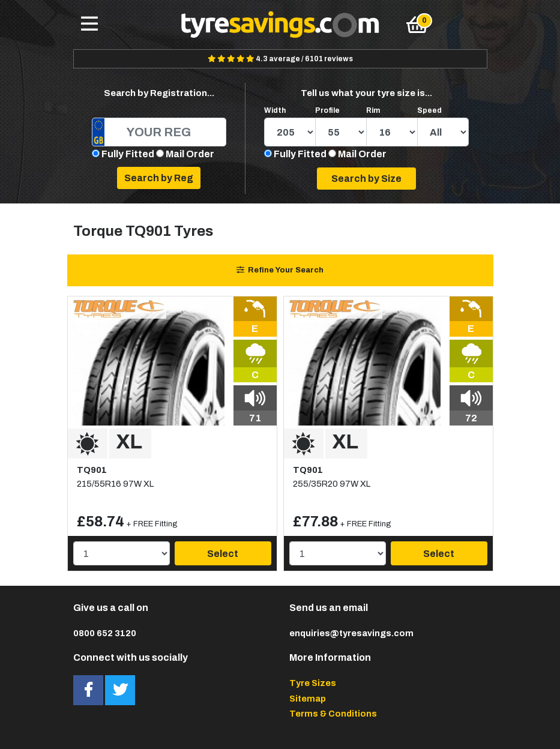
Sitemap (308, 699)
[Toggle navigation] (89, 25)
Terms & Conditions (333, 714)
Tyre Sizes (313, 683)
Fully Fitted (128, 154)
